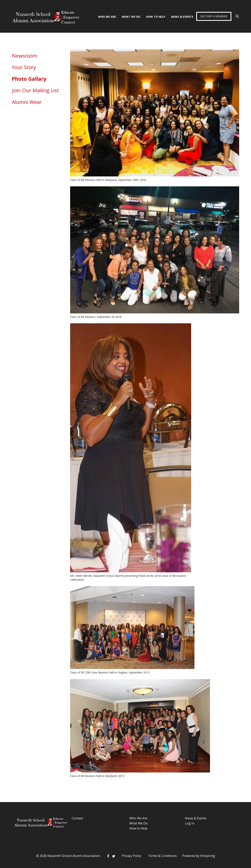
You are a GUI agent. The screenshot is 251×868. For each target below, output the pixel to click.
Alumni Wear (27, 102)
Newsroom (25, 56)
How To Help (156, 17)
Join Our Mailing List (35, 90)
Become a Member (214, 16)
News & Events (182, 17)
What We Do (131, 17)
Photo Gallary (29, 79)
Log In (190, 823)
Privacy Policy (132, 856)
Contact (77, 818)
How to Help (138, 828)
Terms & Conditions (162, 856)
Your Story (24, 67)
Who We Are (107, 17)
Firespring (208, 856)
